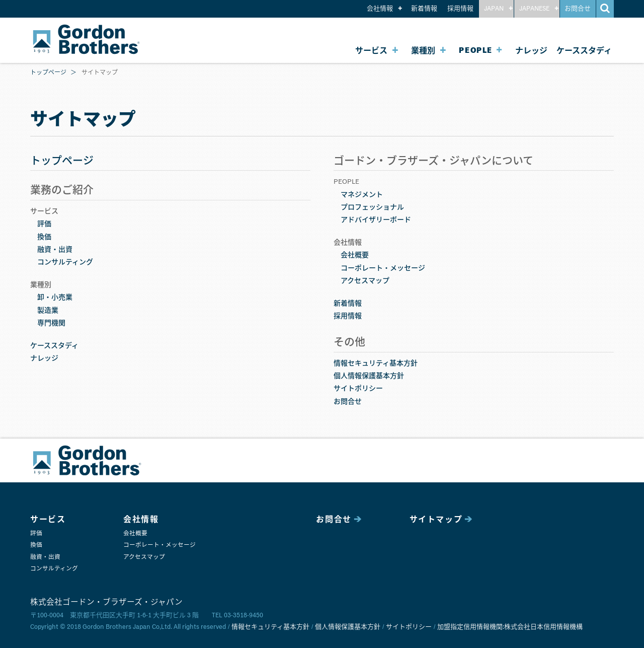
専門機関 (51, 323)
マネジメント (362, 195)
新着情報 (424, 9)
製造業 (48, 311)
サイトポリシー (358, 389)
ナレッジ (531, 51)
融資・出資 (55, 250)
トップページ (48, 73)
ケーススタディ (584, 51)
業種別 (423, 51)
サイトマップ (436, 520)
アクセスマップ (365, 281)
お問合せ (578, 9)
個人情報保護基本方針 (369, 376)
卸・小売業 (55, 298)
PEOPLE (476, 51)
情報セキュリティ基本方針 (376, 364)
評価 (44, 224)
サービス (371, 51)
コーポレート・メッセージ (383, 268)
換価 (44, 237)
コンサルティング (65, 262)
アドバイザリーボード (376, 220)
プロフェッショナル (372, 207)
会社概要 (355, 255)
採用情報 (460, 9)
